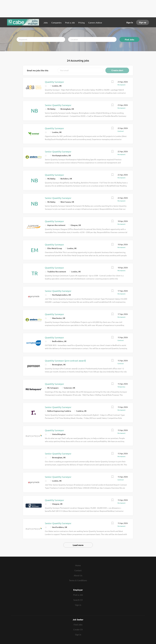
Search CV (78, 600)
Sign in (130, 22)
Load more (78, 545)
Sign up (143, 22)
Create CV (78, 629)
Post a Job (78, 595)
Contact (78, 570)
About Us (78, 575)
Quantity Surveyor (54, 82)
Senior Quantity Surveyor (58, 105)
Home (78, 565)
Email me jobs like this (38, 70)
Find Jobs (129, 39)
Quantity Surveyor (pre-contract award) (65, 361)
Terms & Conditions (78, 580)
